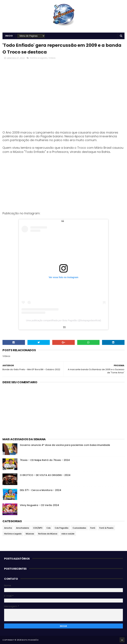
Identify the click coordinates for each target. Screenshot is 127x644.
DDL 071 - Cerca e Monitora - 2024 (41, 490)
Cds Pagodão (62, 528)
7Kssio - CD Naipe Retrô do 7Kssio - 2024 (45, 460)
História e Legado (39, 58)
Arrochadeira (22, 528)
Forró (93, 528)
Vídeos (52, 58)
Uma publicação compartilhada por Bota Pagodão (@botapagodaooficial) (63, 320)
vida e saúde (68, 534)
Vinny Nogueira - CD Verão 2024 (39, 505)
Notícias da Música (48, 534)
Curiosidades (79, 528)
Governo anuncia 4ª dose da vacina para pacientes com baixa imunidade (65, 445)
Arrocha (8, 528)
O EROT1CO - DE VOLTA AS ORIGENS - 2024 (45, 475)
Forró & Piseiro (106, 528)
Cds (49, 528)
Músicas (30, 534)
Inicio (9, 36)
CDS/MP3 (38, 528)
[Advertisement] (63, 185)
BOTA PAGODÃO (30, 640)
